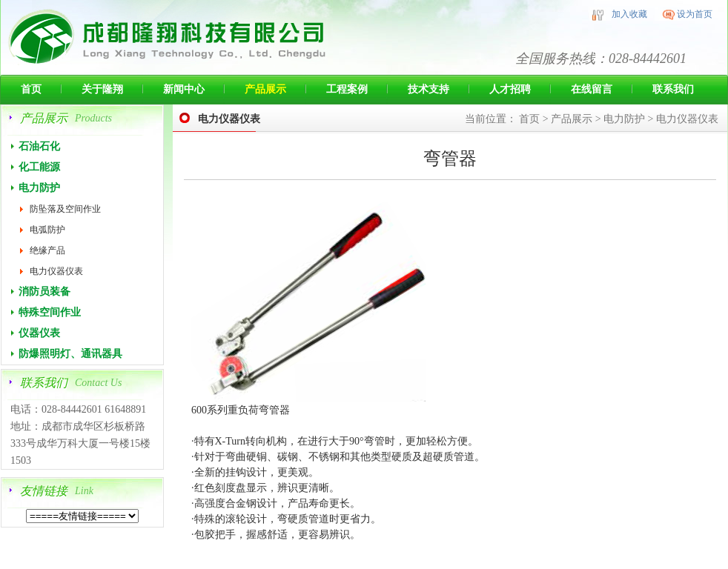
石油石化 (39, 146)
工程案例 (347, 89)
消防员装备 (44, 292)
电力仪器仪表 (56, 271)
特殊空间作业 (50, 312)
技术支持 (428, 89)
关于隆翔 (102, 89)
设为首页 (695, 14)
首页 (31, 89)
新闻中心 (184, 89)
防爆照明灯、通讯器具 (70, 354)
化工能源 (39, 167)
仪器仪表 (39, 333)
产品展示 (265, 89)
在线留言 (592, 89)
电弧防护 (47, 230)
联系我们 (673, 89)
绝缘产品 (47, 250)
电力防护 (39, 188)
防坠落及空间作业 (65, 209)
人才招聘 (510, 89)
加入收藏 (629, 14)
